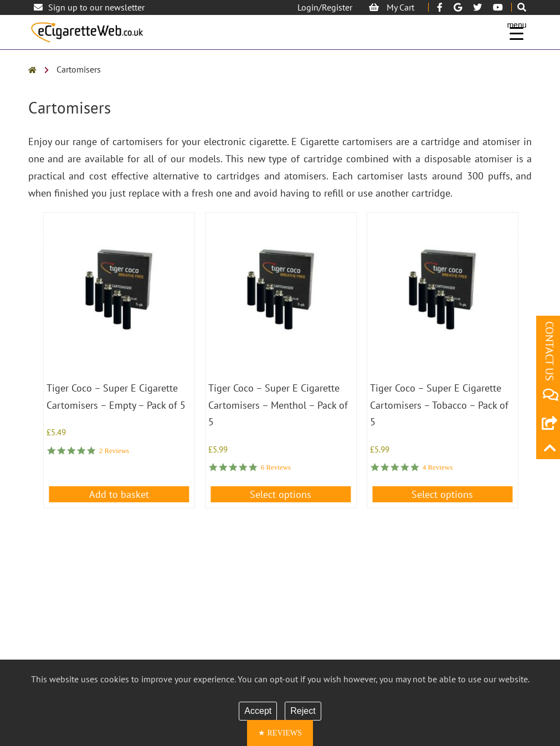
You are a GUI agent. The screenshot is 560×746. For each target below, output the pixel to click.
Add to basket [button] (119, 494)
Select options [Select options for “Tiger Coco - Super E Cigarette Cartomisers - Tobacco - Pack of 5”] (442, 494)
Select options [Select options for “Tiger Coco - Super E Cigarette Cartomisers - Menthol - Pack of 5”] (281, 494)
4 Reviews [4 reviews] (438, 467)
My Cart (392, 7)
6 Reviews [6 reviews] (276, 467)
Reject (303, 711)
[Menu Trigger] (517, 29)
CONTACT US (549, 361)
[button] (280, 733)
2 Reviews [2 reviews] (114, 451)
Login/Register (325, 7)
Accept (258, 711)
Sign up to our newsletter (89, 7)
